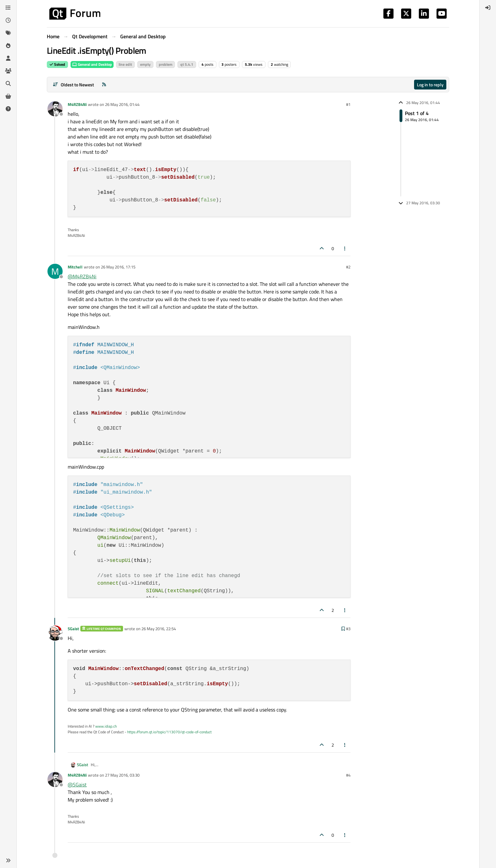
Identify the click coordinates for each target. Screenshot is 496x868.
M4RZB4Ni (77, 104)
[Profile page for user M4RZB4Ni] (55, 109)
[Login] (488, 8)
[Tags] (8, 33)
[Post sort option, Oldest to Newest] (73, 85)
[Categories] (8, 8)
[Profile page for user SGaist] (55, 633)
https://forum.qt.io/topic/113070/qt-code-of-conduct (169, 732)
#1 (348, 104)
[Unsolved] (8, 109)
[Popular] (8, 46)
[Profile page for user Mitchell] (55, 271)
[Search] (8, 83)
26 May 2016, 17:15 (118, 267)
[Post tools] (345, 248)
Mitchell (75, 267)
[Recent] (8, 20)
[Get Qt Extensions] (8, 96)
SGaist (73, 629)
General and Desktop (92, 64)
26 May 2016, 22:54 (159, 629)
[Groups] (8, 71)
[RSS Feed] (104, 85)
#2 (348, 267)
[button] (8, 860)
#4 (348, 775)
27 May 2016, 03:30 (122, 775)
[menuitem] (488, 8)
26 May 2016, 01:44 (122, 104)
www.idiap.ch (106, 726)
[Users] (8, 58)
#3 (348, 629)
